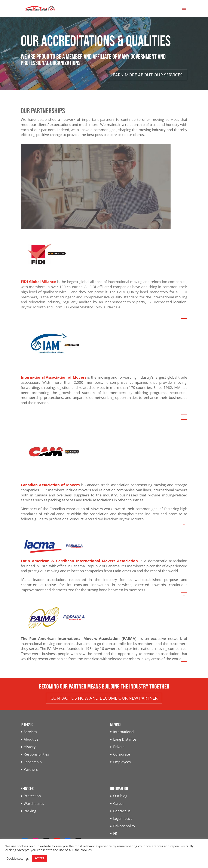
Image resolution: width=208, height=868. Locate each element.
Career (119, 804)
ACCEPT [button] (39, 858)
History (30, 747)
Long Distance (125, 739)
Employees (122, 762)
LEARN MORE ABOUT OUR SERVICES (147, 75)
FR (115, 833)
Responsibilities (36, 754)
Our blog (120, 796)
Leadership (33, 762)
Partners (31, 769)
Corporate (122, 754)
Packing (30, 811)
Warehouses (34, 804)
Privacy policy (124, 826)
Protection (32, 796)
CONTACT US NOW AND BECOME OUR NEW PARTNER (104, 698)
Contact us (122, 811)
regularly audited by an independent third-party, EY (107, 302)
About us (31, 739)
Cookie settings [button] (18, 858)
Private (119, 747)
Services (30, 732)
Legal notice (123, 818)
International (124, 732)
